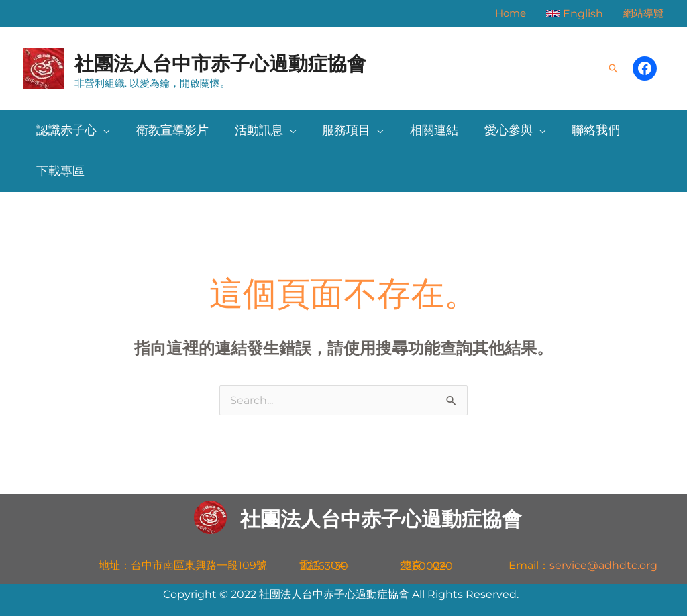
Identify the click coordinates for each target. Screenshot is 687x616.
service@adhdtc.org (603, 565)
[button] (575, 13)
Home (511, 13)
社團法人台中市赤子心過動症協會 (220, 63)
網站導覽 (643, 13)
